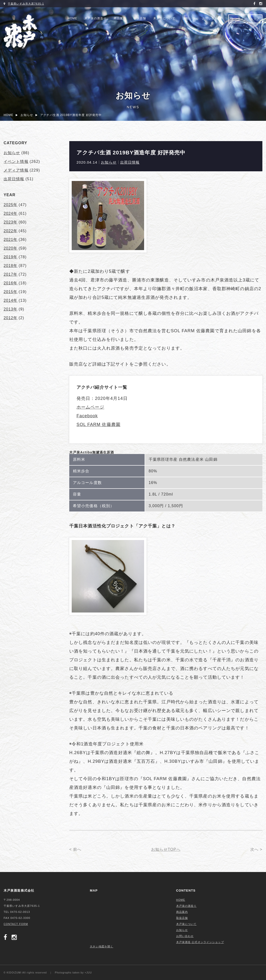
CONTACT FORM (16, 924)
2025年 (10, 205)
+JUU (88, 973)
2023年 (10, 222)
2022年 (10, 231)
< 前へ (75, 849)
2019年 (10, 257)
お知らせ (189, 18)
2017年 (10, 274)
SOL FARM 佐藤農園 (98, 425)
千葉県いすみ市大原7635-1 (26, 4)
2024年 (10, 213)
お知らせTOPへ (166, 849)
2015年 (10, 292)
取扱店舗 (140, 18)
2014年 (10, 300)
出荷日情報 (130, 162)
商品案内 (120, 18)
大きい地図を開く (101, 946)
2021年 (10, 240)
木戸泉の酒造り (95, 18)
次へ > (256, 849)
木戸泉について (164, 18)
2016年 (10, 283)
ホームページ (90, 407)
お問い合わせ (212, 18)
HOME (72, 18)
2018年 (10, 266)
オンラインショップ (245, 19)
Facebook (87, 416)
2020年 (10, 248)
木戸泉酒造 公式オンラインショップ (200, 942)
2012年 (10, 318)
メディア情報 (16, 170)
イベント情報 (16, 162)
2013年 (10, 309)
